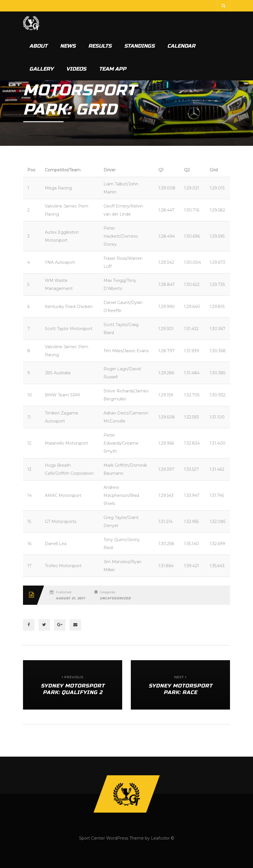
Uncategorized (115, 598)
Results (100, 46)
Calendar (181, 46)
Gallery (41, 69)
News (68, 46)
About (38, 46)
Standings (139, 46)
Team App (113, 69)
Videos (76, 69)
